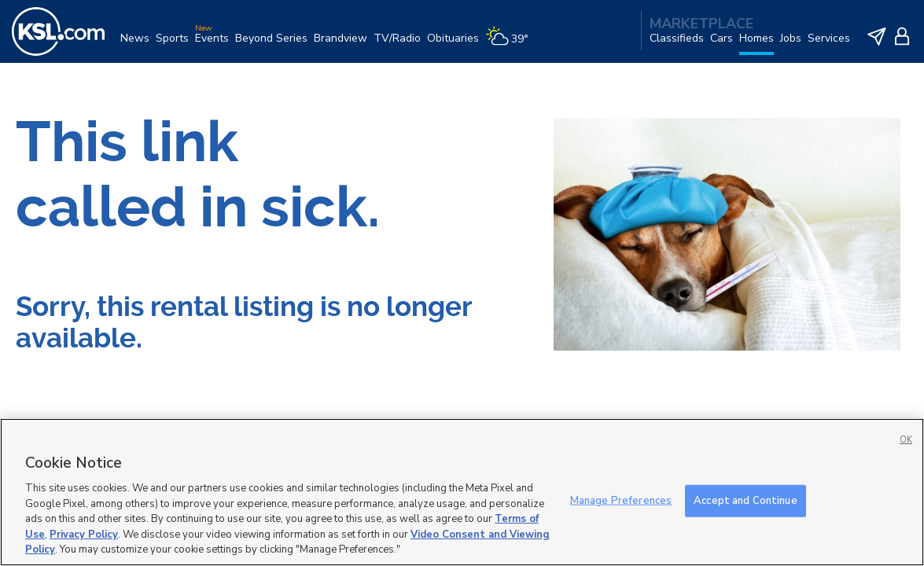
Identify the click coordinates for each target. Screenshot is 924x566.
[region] (462, 492)
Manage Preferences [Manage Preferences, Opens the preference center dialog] (621, 500)
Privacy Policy (84, 535)
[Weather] (510, 44)
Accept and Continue (745, 500)
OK (906, 440)
